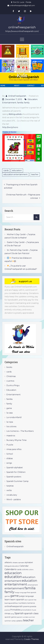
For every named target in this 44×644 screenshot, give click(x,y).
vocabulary (12, 495)
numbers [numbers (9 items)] (22, 603)
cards (6, 170)
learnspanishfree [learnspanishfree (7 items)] (11, 603)
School (10, 454)
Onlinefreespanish (15, 547)
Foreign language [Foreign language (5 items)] (21, 593)
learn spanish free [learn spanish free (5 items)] (30, 600)
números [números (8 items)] (31, 603)
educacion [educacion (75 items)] (13, 573)
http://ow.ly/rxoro (10, 127)
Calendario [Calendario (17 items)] (11, 569)
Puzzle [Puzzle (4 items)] (34, 610)
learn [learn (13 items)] (7, 599)
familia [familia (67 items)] (30, 588)
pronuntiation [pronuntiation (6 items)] (26, 610)
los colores (11, 427)
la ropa (10, 422)
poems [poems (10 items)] (26, 606)
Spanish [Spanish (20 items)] (19, 613)
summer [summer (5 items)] (32, 617)
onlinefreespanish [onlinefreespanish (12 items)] (14, 606)
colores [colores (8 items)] (25, 569)
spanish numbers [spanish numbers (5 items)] (23, 617)
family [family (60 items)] (9, 592)
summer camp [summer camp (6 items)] (10, 621)
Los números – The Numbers (20, 431)
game (9, 408)
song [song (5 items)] (12, 614)
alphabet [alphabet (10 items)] (29, 562)
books (9, 367)
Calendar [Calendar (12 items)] (24, 566)
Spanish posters (14, 477)
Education (33, 99)
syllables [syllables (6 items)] (19, 621)
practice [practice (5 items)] (7, 610)
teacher (35, 174)
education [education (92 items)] (13, 577)
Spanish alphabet (15, 468)
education (17, 170)
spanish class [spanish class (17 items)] (31, 613)
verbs (9, 490)
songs (9, 463)
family (27, 103)
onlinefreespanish (22, 27)
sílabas (10, 458)
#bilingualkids (15, 114)
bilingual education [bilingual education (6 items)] (12, 566)
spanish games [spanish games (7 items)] (11, 617)
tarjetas (10, 486)
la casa (10, 413)
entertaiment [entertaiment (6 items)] (33, 585)
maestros (11, 436)
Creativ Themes (31, 639)
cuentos (10, 381)
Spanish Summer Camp (17, 481)
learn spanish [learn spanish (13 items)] (17, 599)
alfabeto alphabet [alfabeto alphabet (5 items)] (18, 563)
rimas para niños (14, 449)
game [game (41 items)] (14, 596)
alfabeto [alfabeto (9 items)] (8, 562)
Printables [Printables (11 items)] (15, 610)
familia (20, 103)
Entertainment (9, 103)
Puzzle (10, 445)
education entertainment (16, 174)
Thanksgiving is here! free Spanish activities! (21, 186)
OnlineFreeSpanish (17, 96)
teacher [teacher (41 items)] (28, 620)
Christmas (11, 376)
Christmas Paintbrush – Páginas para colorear (23, 196)
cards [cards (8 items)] (19, 569)
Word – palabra (14, 499)
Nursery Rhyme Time (16, 440)
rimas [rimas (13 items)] (7, 613)
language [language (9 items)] (30, 596)
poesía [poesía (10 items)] (33, 606)
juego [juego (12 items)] (22, 596)
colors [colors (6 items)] (31, 570)
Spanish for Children (16, 472)
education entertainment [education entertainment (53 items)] (21, 582)
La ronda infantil (14, 417)
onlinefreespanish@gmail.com (22, 5)
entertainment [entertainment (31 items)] (14, 588)
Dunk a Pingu (13, 385)
